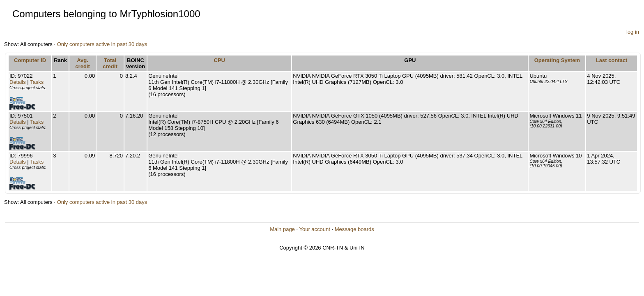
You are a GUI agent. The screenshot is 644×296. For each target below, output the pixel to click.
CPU (220, 60)
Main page (282, 229)
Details (18, 82)
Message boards (354, 229)
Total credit (110, 63)
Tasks (37, 82)
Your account (314, 229)
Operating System (557, 60)
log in (633, 32)
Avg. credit (82, 63)
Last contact (612, 60)
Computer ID (30, 60)
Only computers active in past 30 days (102, 44)
